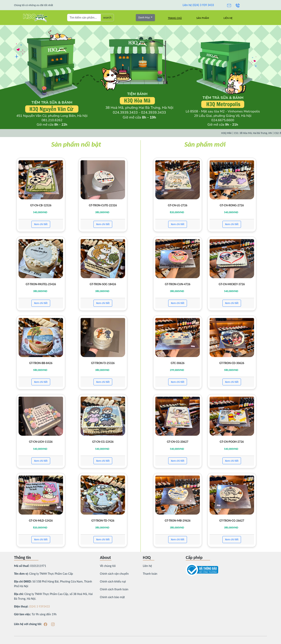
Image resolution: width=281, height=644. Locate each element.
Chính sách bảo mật (112, 597)
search (107, 17)
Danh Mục (144, 17)
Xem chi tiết (41, 224)
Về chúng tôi (108, 566)
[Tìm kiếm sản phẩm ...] (84, 18)
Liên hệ (228, 18)
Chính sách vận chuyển (114, 574)
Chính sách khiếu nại (113, 581)
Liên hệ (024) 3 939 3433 (198, 5)
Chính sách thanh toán (114, 589)
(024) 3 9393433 (39, 606)
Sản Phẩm (203, 18)
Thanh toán (150, 574)
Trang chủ (175, 18)
